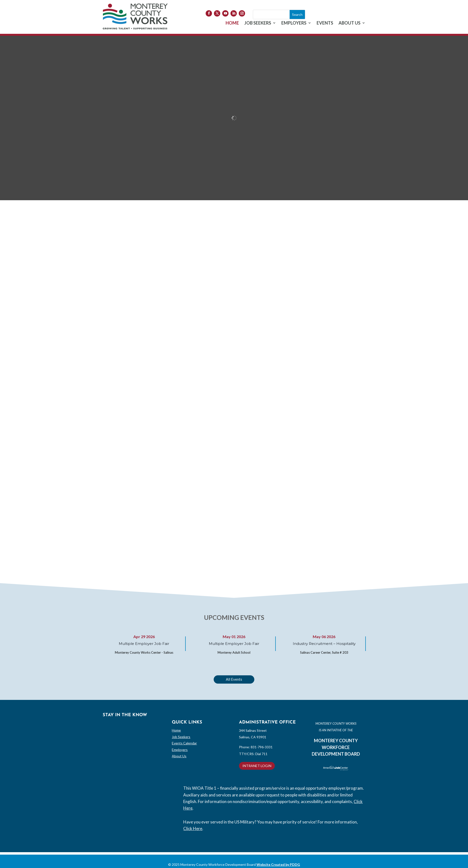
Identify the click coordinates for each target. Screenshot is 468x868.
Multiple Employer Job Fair (144, 644)
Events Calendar (184, 743)
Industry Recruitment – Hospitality (324, 644)
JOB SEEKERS (258, 23)
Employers (180, 750)
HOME (232, 23)
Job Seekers (181, 737)
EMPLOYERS (294, 23)
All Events (234, 679)
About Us (179, 756)
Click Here (193, 828)
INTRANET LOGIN (257, 766)
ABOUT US (349, 23)
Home (176, 730)
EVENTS (325, 23)
